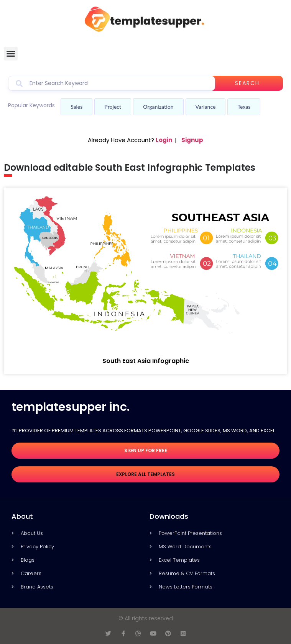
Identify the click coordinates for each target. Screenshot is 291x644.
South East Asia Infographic (146, 361)
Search (247, 83)
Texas (244, 107)
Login (164, 140)
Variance (206, 107)
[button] (11, 54)
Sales (76, 107)
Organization (158, 107)
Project (113, 107)
